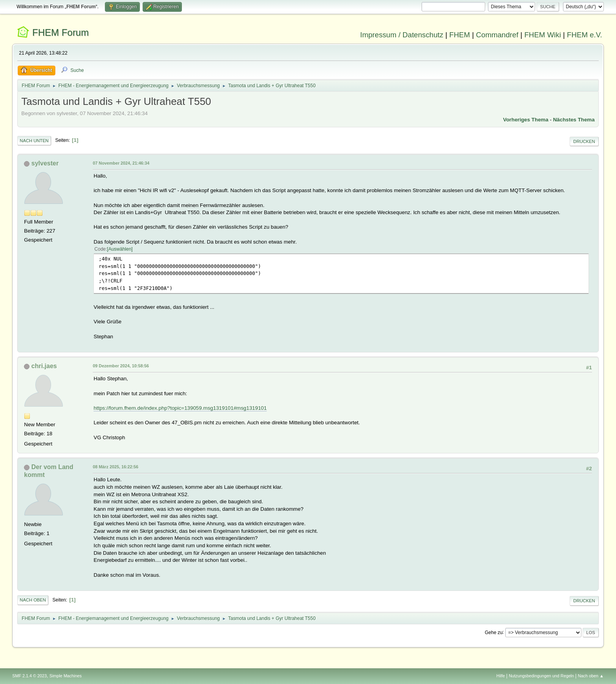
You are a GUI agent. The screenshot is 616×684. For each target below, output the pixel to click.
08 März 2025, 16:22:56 (115, 467)
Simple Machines (66, 676)
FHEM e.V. (585, 35)
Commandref (497, 35)
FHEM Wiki (543, 35)
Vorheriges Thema (526, 120)
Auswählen (120, 249)
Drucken (584, 141)
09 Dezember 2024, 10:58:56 (121, 366)
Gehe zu (494, 632)
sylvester (45, 163)
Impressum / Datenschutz (402, 35)
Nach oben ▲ (591, 676)
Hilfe (501, 676)
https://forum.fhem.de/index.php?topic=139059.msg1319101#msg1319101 (180, 408)
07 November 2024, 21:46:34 (121, 163)
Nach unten (34, 141)
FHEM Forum (60, 32)
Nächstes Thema (574, 120)
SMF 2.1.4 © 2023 (29, 676)
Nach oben (33, 600)
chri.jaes (44, 366)
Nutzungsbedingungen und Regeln (541, 676)
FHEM (459, 35)
